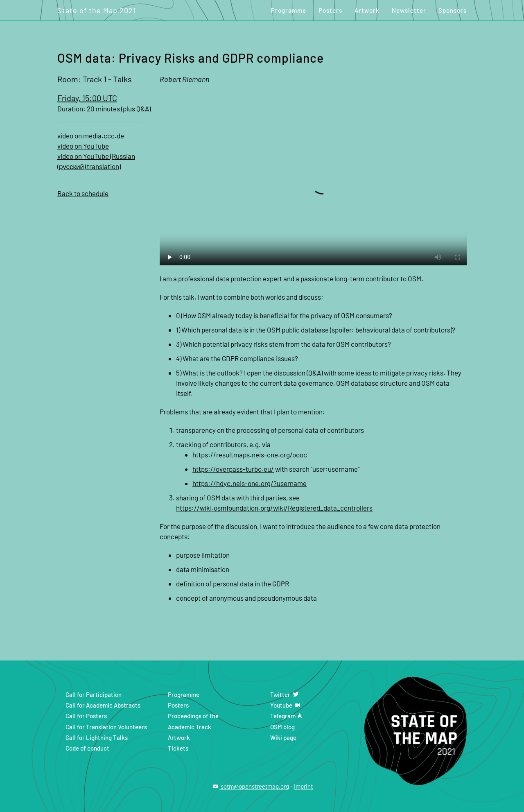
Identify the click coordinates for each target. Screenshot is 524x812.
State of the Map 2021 (97, 10)
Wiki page (283, 737)
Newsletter (409, 10)
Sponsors (453, 10)
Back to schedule (83, 193)
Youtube (286, 705)
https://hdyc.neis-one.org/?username (250, 483)
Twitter (285, 694)
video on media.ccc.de (91, 136)
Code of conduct (87, 748)
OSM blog (282, 727)
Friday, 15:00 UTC (87, 98)
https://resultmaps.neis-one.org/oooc (250, 455)
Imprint (303, 786)
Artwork (367, 10)
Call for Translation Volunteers (106, 727)
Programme (289, 10)
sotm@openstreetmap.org (250, 786)
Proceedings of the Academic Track (193, 721)
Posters (330, 10)
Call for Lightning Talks (97, 737)
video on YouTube (83, 146)
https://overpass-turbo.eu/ (233, 469)
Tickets (178, 748)
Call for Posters (86, 716)
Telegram (287, 716)
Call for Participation (94, 694)
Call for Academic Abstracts (103, 705)
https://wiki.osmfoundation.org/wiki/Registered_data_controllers (274, 508)
